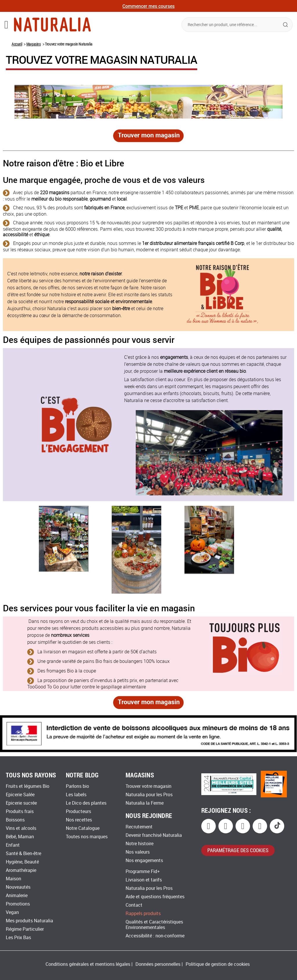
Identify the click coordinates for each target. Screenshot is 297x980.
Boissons (15, 820)
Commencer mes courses (148, 6)
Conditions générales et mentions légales (88, 964)
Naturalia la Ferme (145, 803)
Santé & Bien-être (23, 853)
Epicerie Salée (20, 795)
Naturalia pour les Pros (149, 795)
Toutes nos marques (87, 837)
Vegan (12, 912)
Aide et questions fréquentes (155, 897)
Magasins (34, 44)
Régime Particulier (25, 929)
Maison (13, 879)
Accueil (17, 44)
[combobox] (237, 25)
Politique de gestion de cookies (218, 964)
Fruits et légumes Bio (28, 786)
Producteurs (78, 811)
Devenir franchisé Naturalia (154, 835)
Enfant (13, 845)
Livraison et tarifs (144, 880)
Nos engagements (144, 860)
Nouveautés (18, 887)
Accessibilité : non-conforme (155, 936)
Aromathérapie (21, 870)
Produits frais (20, 811)
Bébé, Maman (20, 837)
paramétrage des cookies (238, 850)
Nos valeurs (138, 852)
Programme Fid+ (143, 871)
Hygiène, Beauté (22, 862)
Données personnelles (158, 964)
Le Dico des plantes (86, 803)
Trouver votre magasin (148, 786)
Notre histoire (140, 844)
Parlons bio (77, 786)
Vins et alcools (21, 828)
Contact (134, 905)
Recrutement (139, 827)
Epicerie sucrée (21, 803)
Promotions (18, 904)
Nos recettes (79, 820)
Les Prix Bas (18, 938)
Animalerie (17, 896)
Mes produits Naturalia (29, 921)
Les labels (76, 795)
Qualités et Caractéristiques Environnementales (154, 925)
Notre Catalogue (83, 828)
